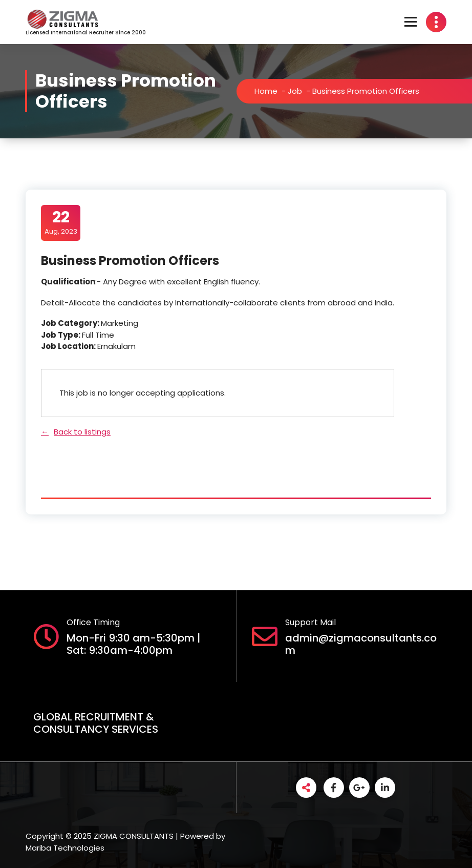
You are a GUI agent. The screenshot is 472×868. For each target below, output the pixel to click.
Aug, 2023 (61, 222)
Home (272, 91)
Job (301, 91)
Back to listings (82, 432)
